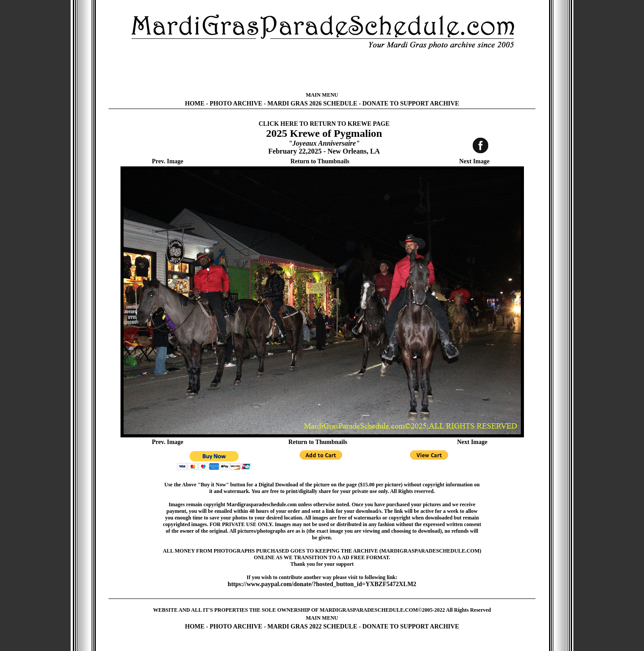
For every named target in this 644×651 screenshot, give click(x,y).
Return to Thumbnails (320, 161)
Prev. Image (168, 161)
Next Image (474, 161)
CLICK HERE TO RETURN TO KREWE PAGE (324, 124)
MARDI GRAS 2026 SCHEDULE (312, 103)
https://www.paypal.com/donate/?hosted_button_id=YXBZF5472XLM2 (322, 584)
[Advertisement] (322, 71)
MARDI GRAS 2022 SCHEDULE (312, 627)
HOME (195, 103)
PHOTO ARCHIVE (236, 103)
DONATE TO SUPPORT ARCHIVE (411, 103)
